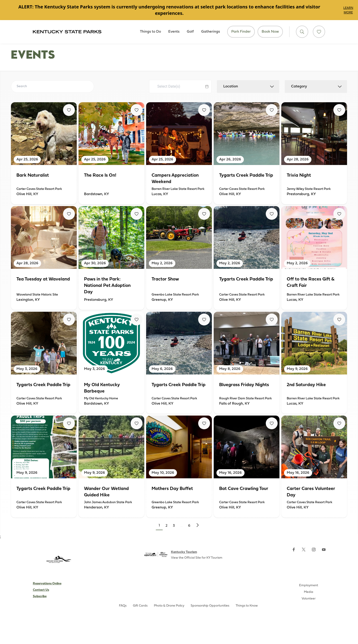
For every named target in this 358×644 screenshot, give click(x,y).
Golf (190, 32)
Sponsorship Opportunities (210, 606)
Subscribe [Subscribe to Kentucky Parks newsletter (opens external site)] (40, 596)
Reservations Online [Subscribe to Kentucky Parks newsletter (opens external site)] (47, 584)
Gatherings (211, 32)
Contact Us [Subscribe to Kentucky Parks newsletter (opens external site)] (41, 590)
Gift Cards (140, 606)
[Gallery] (179, 10)
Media (309, 592)
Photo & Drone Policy (169, 606)
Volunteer (309, 599)
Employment (309, 585)
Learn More (348, 10)
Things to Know (247, 606)
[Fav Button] (69, 110)
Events (174, 32)
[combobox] (248, 86)
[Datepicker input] (180, 86)
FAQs (123, 606)
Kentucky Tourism (184, 552)
